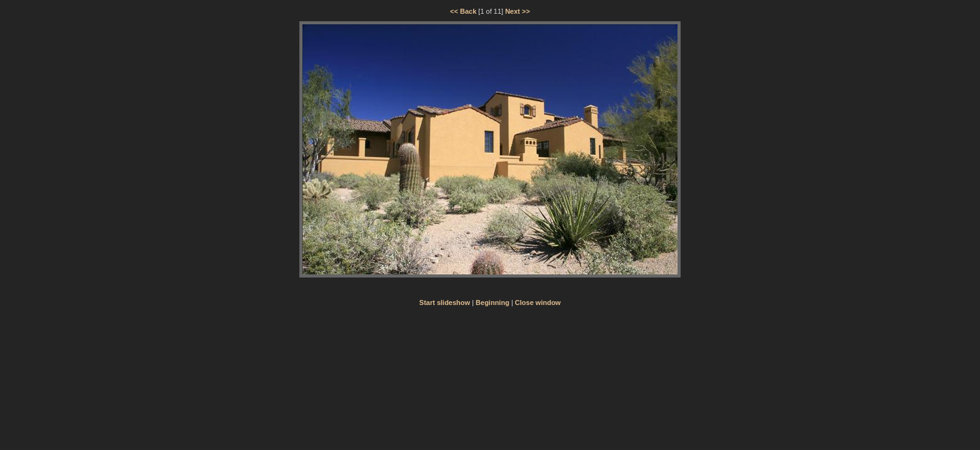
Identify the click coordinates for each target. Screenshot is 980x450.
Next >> (517, 11)
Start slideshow (445, 302)
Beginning (492, 302)
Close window (538, 302)
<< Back (463, 11)
